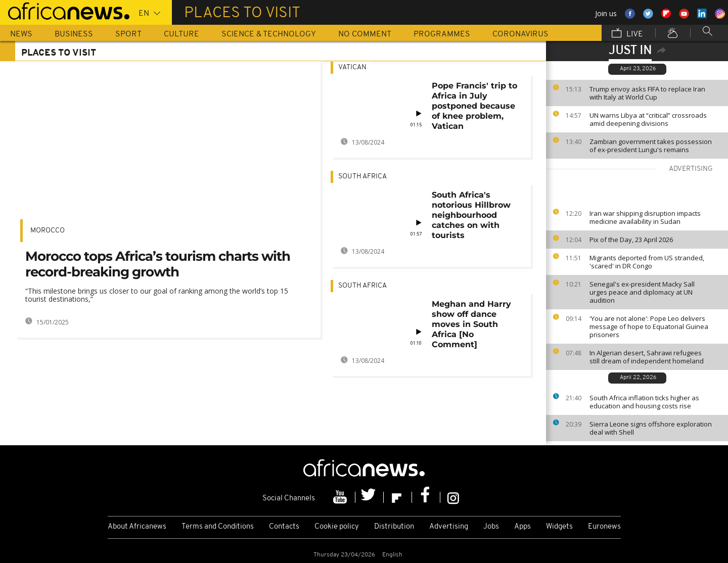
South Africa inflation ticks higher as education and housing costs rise (644, 402)
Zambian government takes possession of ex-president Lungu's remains (651, 146)
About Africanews (137, 527)
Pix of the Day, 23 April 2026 (631, 240)
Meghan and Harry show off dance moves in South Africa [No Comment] (471, 324)
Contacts (284, 527)
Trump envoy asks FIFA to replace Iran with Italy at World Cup (647, 93)
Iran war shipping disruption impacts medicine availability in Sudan (645, 217)
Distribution (394, 527)
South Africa (362, 177)
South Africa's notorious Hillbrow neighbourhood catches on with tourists (471, 215)
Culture (181, 34)
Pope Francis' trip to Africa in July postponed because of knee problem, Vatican (474, 106)
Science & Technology (269, 34)
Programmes (442, 34)
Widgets (559, 527)
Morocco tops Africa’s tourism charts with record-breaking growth (158, 264)
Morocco (48, 231)
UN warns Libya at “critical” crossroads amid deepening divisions (648, 119)
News (21, 34)
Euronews (604, 527)
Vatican (352, 67)
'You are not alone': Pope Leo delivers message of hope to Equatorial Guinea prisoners (649, 326)
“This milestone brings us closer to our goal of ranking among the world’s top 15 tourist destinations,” (157, 295)
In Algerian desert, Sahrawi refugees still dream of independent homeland (647, 357)
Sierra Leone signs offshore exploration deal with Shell (651, 428)
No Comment (365, 34)
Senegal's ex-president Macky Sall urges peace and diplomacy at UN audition (642, 292)
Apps (522, 527)
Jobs (491, 527)
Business (74, 34)
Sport (128, 34)
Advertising (449, 527)
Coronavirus (520, 34)
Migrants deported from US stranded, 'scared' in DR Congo (647, 262)
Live (627, 34)
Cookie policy (337, 527)
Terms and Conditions (218, 527)
